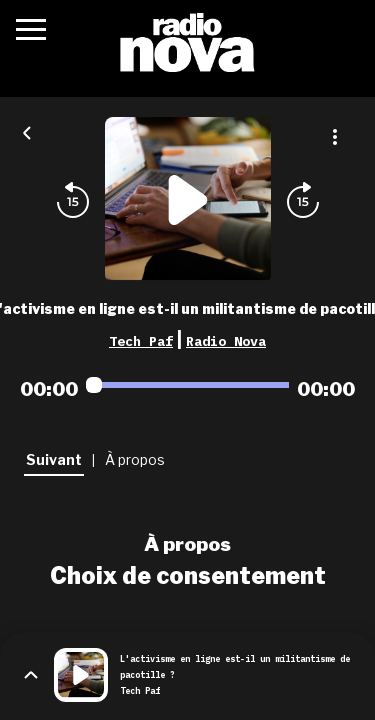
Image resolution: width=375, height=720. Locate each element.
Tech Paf (141, 341)
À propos (187, 544)
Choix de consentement (188, 576)
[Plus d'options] (335, 137)
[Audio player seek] (187, 385)
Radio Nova (226, 341)
